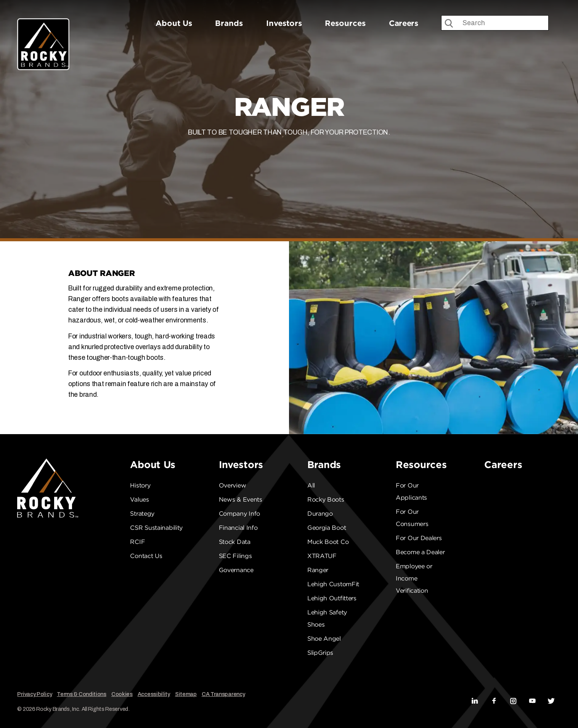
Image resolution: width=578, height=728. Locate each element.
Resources (345, 23)
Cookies (122, 694)
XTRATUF (322, 556)
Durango (320, 514)
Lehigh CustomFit (333, 584)
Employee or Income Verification (414, 578)
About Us (174, 23)
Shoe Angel (324, 639)
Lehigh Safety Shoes (327, 618)
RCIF (137, 542)
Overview (233, 485)
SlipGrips (320, 653)
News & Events (241, 499)
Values (139, 499)
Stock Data (235, 542)
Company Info (239, 514)
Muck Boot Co (328, 542)
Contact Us (146, 556)
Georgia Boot (327, 528)
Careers (404, 23)
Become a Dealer (420, 552)
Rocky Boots (326, 499)
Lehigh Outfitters (332, 598)
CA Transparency (223, 694)
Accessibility (154, 694)
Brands (229, 23)
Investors (284, 23)
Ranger (318, 570)
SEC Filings (235, 556)
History (140, 485)
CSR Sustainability (156, 528)
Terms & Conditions (82, 694)
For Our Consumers (412, 518)
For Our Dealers (419, 538)
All (311, 485)
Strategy (142, 514)
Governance (236, 570)
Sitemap (186, 694)
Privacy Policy (35, 694)
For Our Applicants (411, 491)
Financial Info (238, 528)
